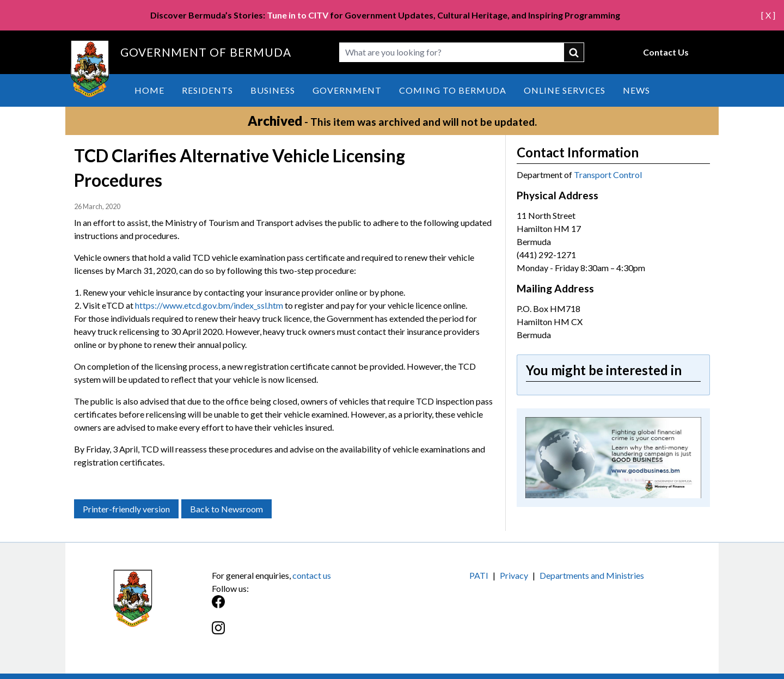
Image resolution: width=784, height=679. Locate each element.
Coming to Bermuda (453, 90)
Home (149, 90)
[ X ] (768, 15)
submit (574, 52)
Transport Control (608, 175)
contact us (312, 575)
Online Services (565, 90)
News (636, 90)
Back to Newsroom (226, 509)
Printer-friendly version (126, 509)
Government (347, 90)
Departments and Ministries (592, 575)
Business (273, 90)
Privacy (514, 575)
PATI (479, 575)
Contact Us (666, 52)
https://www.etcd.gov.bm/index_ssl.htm (209, 305)
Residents (207, 90)
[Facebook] (302, 607)
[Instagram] (302, 634)
